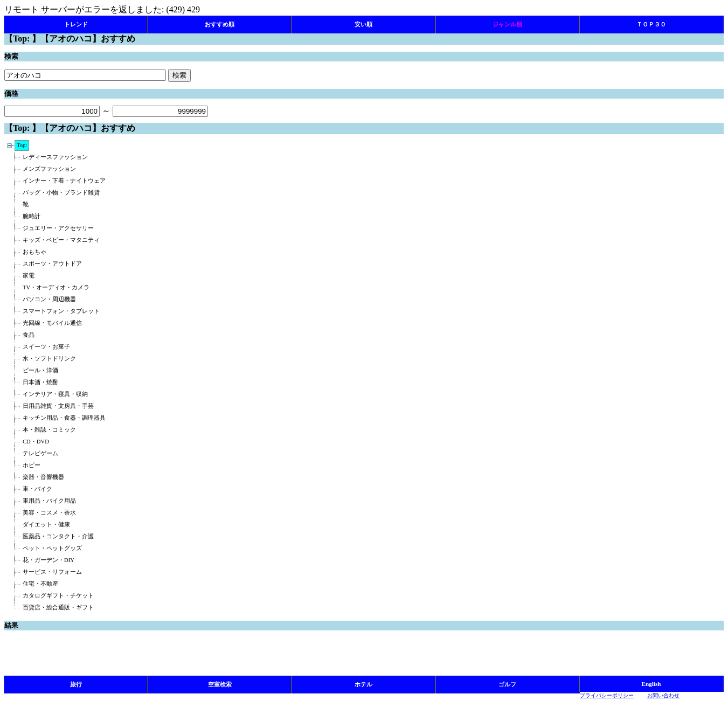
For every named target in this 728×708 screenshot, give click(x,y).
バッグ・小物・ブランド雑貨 (61, 193)
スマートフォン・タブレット (61, 311)
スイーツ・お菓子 (46, 347)
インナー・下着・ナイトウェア (64, 181)
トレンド (76, 24)
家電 (29, 276)
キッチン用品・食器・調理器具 (64, 418)
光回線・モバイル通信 (52, 323)
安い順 (363, 24)
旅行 (76, 684)
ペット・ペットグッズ (52, 548)
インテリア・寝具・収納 (55, 394)
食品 (29, 335)
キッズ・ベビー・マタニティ (61, 240)
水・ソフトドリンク (49, 359)
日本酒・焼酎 (40, 382)
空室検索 (220, 684)
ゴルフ (507, 684)
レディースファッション (55, 157)
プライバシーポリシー (607, 695)
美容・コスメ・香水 (49, 513)
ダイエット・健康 (46, 525)
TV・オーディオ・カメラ (56, 287)
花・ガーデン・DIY (48, 560)
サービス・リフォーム (52, 572)
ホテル (363, 684)
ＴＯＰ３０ (651, 24)
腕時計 (32, 216)
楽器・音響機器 (43, 477)
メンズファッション (49, 169)
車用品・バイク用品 (49, 501)
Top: (22, 145)
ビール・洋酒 (40, 370)
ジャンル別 (507, 24)
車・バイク (37, 489)
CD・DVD (36, 442)
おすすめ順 (220, 24)
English (651, 684)
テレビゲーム (40, 453)
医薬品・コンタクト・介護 (58, 536)
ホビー (32, 465)
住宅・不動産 (40, 584)
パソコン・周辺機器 (49, 299)
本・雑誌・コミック (49, 430)
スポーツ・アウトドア (52, 264)
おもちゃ (34, 252)
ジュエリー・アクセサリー (58, 228)
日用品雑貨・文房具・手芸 (58, 406)
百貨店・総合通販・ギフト (58, 608)
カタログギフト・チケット (58, 596)
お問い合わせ (663, 695)
